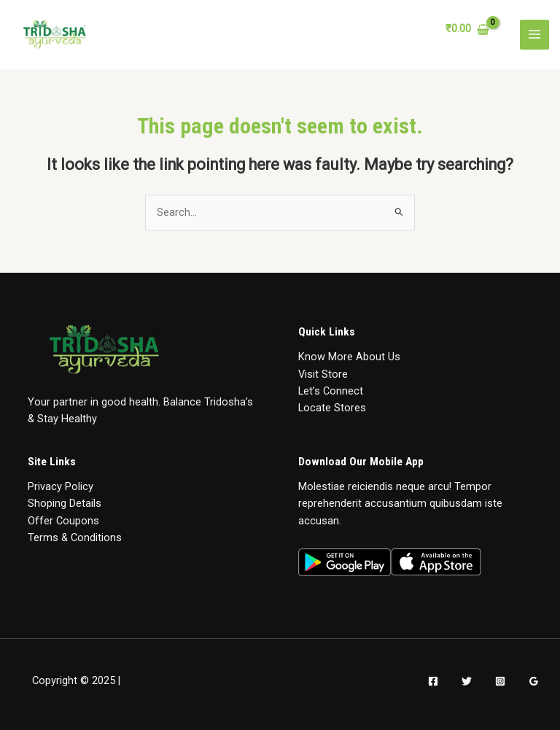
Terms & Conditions (75, 537)
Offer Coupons (63, 521)
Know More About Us (349, 357)
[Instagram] (500, 681)
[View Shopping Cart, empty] (467, 30)
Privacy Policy (61, 486)
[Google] (534, 681)
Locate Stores (332, 408)
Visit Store (323, 374)
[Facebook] (433, 681)
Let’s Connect (331, 391)
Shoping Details (65, 503)
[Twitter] (467, 681)
